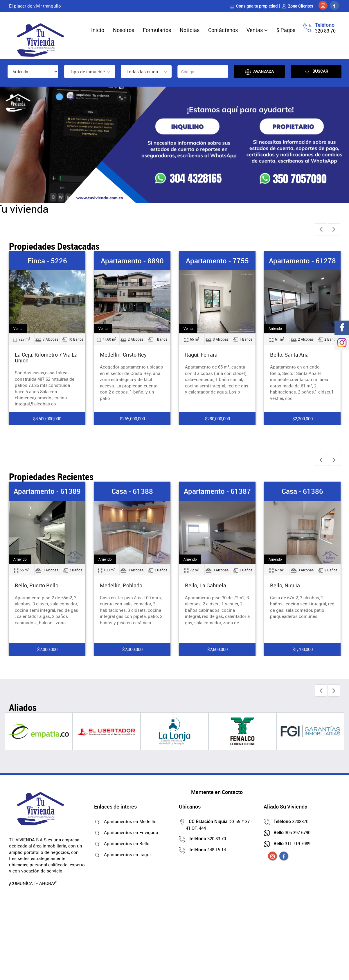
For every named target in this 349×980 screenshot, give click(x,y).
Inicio (98, 30)
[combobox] (90, 71)
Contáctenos (223, 30)
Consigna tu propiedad (254, 6)
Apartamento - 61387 (217, 491)
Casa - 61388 (132, 491)
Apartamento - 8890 (132, 261)
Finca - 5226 (47, 261)
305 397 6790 (290, 832)
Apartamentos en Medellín (129, 821)
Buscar (316, 71)
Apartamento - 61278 (302, 261)
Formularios (157, 30)
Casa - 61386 (302, 491)
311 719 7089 (290, 843)
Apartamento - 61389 (47, 491)
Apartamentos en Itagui (126, 854)
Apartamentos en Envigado (130, 832)
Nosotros (124, 30)
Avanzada (259, 72)
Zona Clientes (297, 6)
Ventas (255, 30)
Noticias (190, 30)
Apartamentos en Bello (125, 843)
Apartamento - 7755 (217, 261)
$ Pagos (286, 30)
